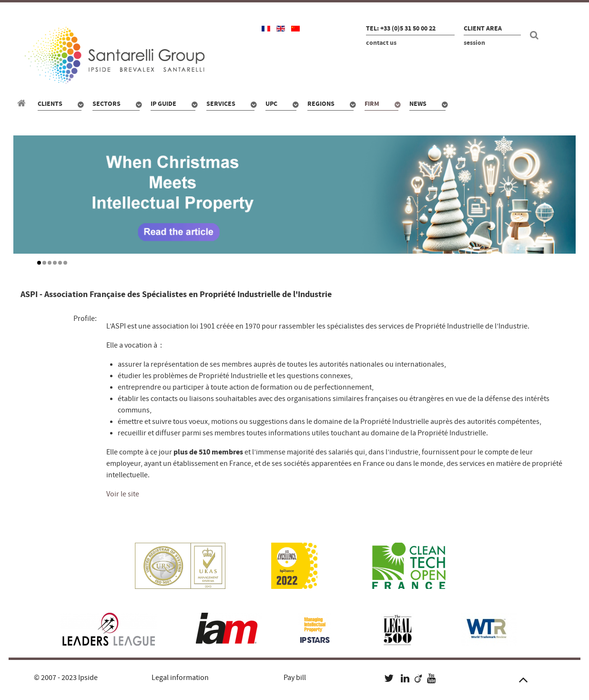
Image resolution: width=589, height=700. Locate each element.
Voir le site (123, 494)
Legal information (180, 678)
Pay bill (295, 678)
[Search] (536, 35)
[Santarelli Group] (23, 103)
